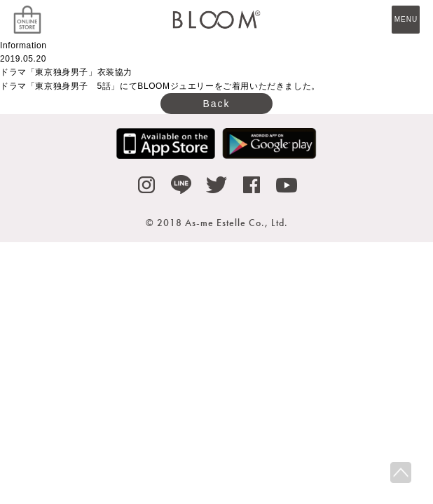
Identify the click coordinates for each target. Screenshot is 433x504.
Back (216, 104)
